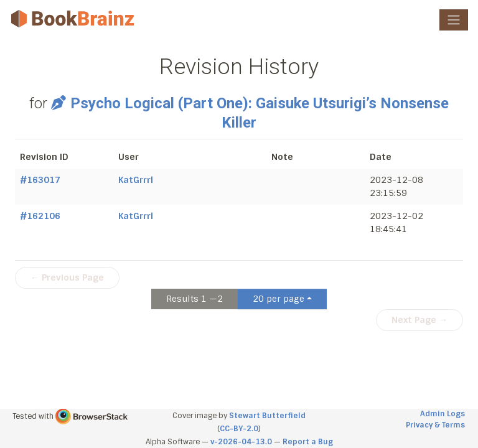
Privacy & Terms (435, 425)
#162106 (40, 216)
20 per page (279, 299)
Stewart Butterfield (267, 416)
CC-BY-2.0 (239, 429)
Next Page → (419, 320)
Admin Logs (443, 414)
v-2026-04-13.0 (241, 442)
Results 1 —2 (194, 299)
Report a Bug (308, 442)
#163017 (40, 180)
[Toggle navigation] (454, 20)
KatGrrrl (136, 180)
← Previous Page (67, 278)
